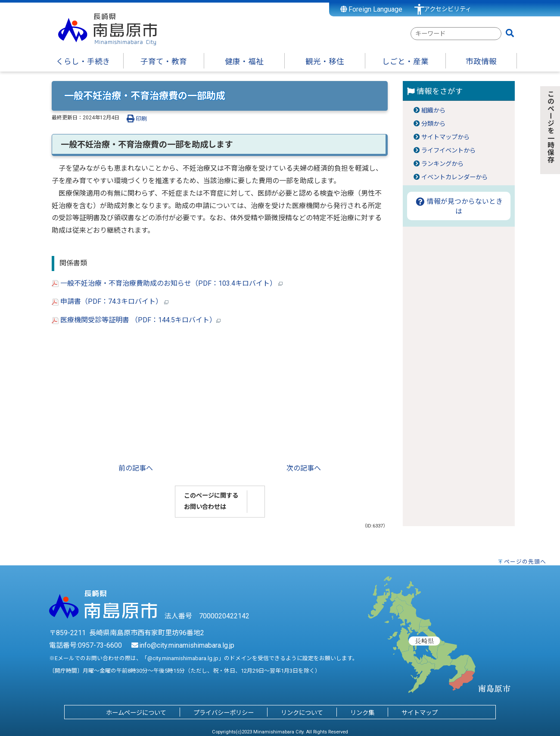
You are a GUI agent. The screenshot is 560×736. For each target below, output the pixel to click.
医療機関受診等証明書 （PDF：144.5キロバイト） (136, 320)
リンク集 (362, 713)
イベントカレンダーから (454, 177)
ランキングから (442, 164)
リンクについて (302, 713)
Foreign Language (372, 9)
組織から (433, 111)
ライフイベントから (448, 151)
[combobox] (456, 34)
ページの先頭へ (525, 562)
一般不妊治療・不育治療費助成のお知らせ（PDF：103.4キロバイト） (167, 283)
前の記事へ (136, 468)
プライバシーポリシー (224, 713)
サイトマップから (445, 137)
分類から (433, 124)
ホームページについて (136, 713)
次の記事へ (304, 468)
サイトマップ (420, 713)
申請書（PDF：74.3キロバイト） (110, 301)
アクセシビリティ (448, 9)
